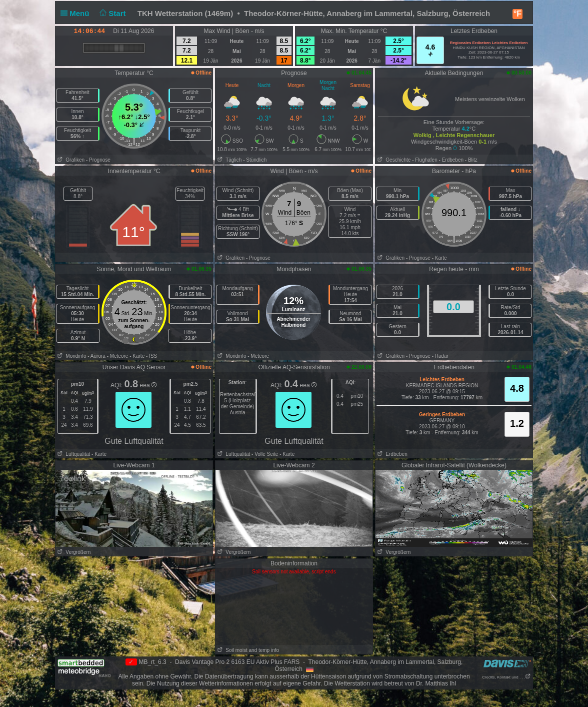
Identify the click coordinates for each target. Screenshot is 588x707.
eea (148, 385)
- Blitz (471, 160)
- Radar (440, 356)
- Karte (439, 258)
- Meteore (118, 356)
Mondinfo (71, 356)
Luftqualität (73, 454)
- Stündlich (255, 160)
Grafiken (70, 160)
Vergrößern (73, 552)
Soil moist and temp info (247, 650)
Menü (77, 13)
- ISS (151, 356)
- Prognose (98, 160)
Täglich (228, 160)
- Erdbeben (451, 160)
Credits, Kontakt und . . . (506, 677)
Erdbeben (391, 454)
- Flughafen (425, 160)
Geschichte (393, 160)
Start (112, 13)
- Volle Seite (265, 454)
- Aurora (96, 356)
